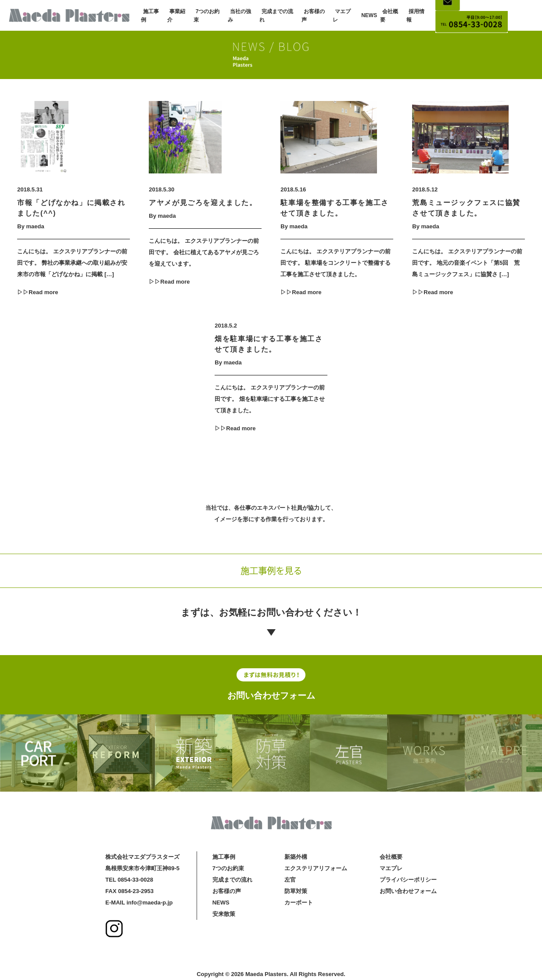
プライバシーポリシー (408, 880)
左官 (290, 880)
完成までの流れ (232, 880)
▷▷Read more (38, 292)
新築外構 (296, 857)
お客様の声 (227, 891)
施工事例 (224, 857)
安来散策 (224, 914)
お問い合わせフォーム (271, 695)
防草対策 (296, 891)
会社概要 (391, 857)
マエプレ (391, 868)
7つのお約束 (228, 868)
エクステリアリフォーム (316, 868)
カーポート (299, 903)
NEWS (369, 15)
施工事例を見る (271, 571)
